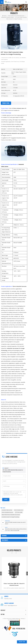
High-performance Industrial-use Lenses (11, 515)
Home (4, 16)
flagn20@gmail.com (12, 606)
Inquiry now (22, 642)
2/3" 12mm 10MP (19, 512)
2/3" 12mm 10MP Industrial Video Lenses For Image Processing (13, 475)
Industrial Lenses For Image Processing (10, 517)
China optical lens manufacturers (16, 16)
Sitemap (23, 619)
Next (27, 573)
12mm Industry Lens (19, 510)
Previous (1, 573)
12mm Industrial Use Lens (7, 512)
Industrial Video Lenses (7, 510)
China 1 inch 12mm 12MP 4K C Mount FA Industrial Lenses (14, 584)
